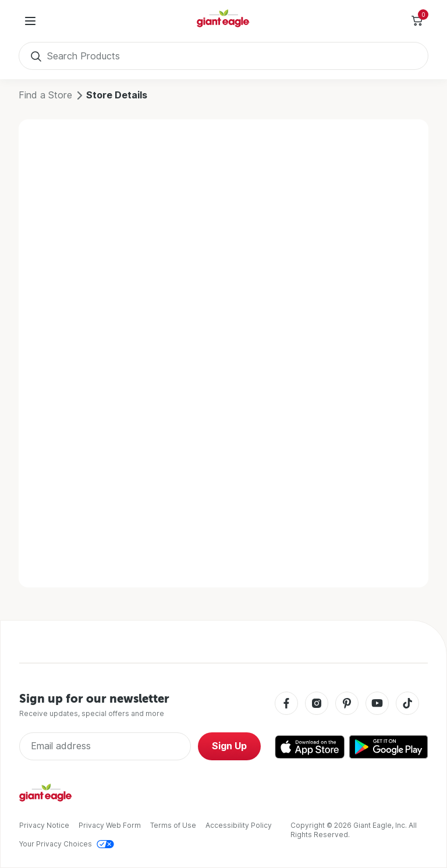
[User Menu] (30, 21)
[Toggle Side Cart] (417, 21)
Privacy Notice (44, 825)
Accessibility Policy (239, 825)
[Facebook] (286, 704)
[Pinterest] (347, 704)
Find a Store (45, 95)
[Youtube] (377, 704)
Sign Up (229, 746)
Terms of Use (173, 825)
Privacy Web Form (110, 825)
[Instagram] (317, 704)
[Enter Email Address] (105, 746)
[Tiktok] (407, 704)
